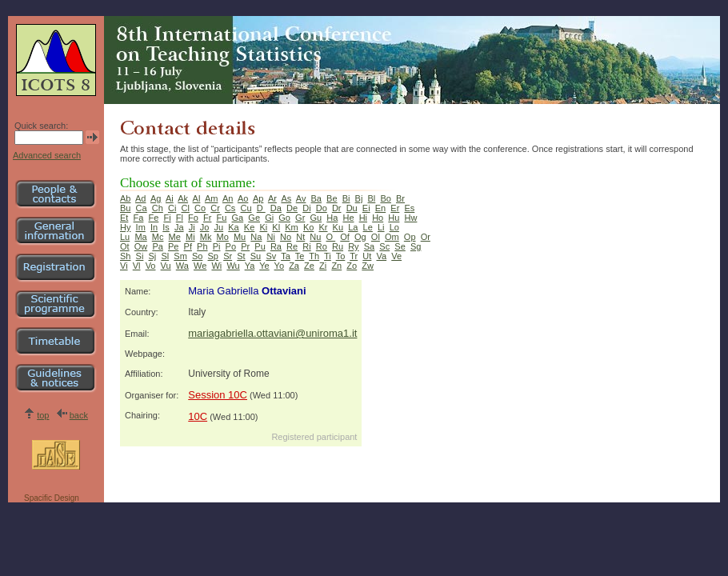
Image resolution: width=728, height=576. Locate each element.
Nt (300, 237)
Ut (367, 256)
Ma (140, 237)
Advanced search (47, 155)
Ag (156, 198)
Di (306, 208)
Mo (223, 237)
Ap (258, 198)
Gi (269, 218)
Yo (279, 266)
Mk (206, 237)
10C (198, 416)
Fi (167, 218)
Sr (228, 256)
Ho (378, 218)
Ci (172, 208)
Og (360, 237)
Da (276, 208)
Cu (246, 208)
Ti (328, 256)
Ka (233, 227)
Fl (180, 218)
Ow (141, 246)
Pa (157, 246)
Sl (165, 256)
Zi (323, 266)
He (348, 218)
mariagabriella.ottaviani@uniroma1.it (272, 333)
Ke (249, 227)
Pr (245, 246)
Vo (151, 266)
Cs (230, 208)
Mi (190, 237)
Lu (125, 237)
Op (410, 237)
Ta (286, 256)
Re (292, 246)
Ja (179, 227)
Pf (188, 246)
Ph (202, 246)
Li (381, 227)
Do (322, 208)
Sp (213, 256)
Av (301, 198)
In (154, 227)
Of (345, 237)
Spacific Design (52, 498)
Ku (338, 227)
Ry (353, 246)
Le (368, 227)
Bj (359, 198)
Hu (394, 218)
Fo (193, 218)
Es (409, 208)
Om (392, 237)
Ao (243, 198)
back (79, 415)
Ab (125, 198)
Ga (238, 218)
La (353, 227)
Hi (363, 218)
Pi (217, 246)
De (292, 208)
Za (294, 266)
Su (256, 256)
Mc (158, 237)
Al (197, 198)
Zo (352, 266)
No (286, 237)
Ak (183, 198)
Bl (372, 198)
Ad (140, 198)
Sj (153, 256)
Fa (139, 218)
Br (400, 198)
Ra (276, 246)
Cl (185, 208)
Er (395, 208)
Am (212, 198)
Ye (264, 266)
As (286, 198)
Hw (411, 218)
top (43, 415)
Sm (180, 256)
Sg (416, 246)
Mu (240, 237)
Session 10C (218, 395)
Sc (384, 246)
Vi (124, 266)
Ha (332, 218)
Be (332, 198)
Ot (125, 246)
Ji (192, 227)
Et (124, 218)
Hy (125, 227)
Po (231, 246)
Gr (300, 218)
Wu (233, 266)
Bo (385, 198)
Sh (125, 256)
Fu (222, 218)
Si (140, 256)
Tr (354, 256)
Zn (336, 266)
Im (141, 227)
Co (200, 208)
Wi (216, 266)
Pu (260, 246)
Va (381, 256)
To (341, 256)
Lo (394, 227)
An (228, 198)
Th (314, 256)
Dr (337, 208)
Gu (316, 218)
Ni (271, 237)
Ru (338, 246)
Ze (309, 266)
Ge (254, 218)
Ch (158, 208)
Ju (219, 227)
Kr (323, 227)
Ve (396, 256)
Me (175, 237)
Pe (173, 246)
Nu (315, 237)
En (380, 208)
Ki (263, 227)
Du (352, 208)
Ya (250, 266)
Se (400, 246)
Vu (166, 266)
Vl (137, 266)
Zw (368, 266)
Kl (276, 227)
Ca (142, 208)
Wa (182, 266)
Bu (125, 208)
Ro (322, 246)
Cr (215, 208)
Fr (207, 218)
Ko (308, 227)
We (200, 266)
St (241, 256)
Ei (366, 208)
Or (426, 237)
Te (300, 256)
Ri (306, 246)
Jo (205, 227)
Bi (346, 198)
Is (166, 227)
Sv (271, 256)
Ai (170, 198)
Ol (376, 237)
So (197, 256)
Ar (272, 198)
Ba (316, 198)
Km (292, 227)
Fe (154, 218)
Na (256, 237)
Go (284, 218)
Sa (369, 246)
